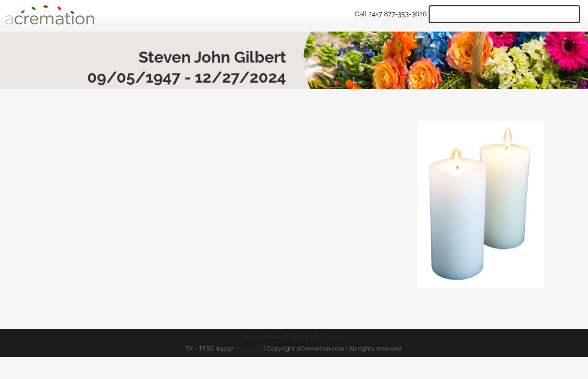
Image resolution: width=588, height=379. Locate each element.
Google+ (331, 337)
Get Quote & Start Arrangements (504, 14)
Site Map (302, 337)
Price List (248, 348)
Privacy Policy (265, 337)
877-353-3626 (405, 14)
